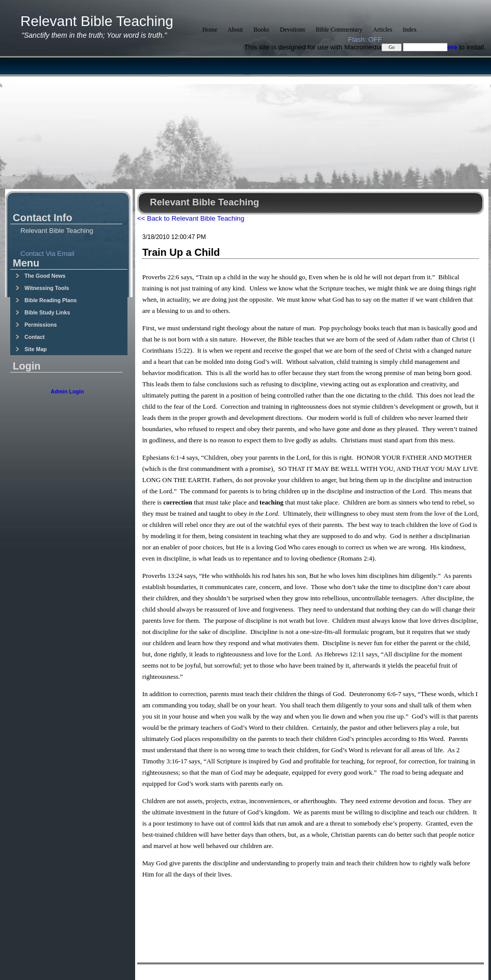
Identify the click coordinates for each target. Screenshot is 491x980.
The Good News (41, 276)
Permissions (36, 325)
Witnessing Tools (42, 288)
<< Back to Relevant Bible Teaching (191, 218)
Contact (30, 337)
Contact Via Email (47, 254)
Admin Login (67, 391)
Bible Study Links (43, 312)
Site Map (31, 349)
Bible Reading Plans (46, 300)
